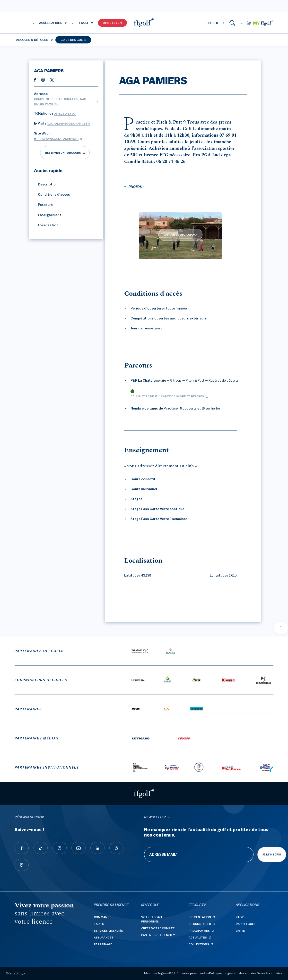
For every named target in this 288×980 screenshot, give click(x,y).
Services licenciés (108, 931)
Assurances (104, 938)
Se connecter (200, 924)
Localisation (46, 225)
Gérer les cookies (269, 973)
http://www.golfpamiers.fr (56, 139)
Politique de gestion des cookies (233, 973)
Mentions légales (156, 973)
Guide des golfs (73, 40)
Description (46, 184)
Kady (240, 917)
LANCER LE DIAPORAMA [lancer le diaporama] (180, 235)
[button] (21, 23)
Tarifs (99, 924)
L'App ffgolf (246, 924)
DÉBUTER (211, 23)
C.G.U (173, 973)
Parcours (43, 205)
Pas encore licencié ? (158, 935)
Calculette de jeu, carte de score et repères (167, 396)
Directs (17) (112, 23)
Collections (199, 944)
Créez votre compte (158, 928)
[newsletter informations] (170, 817)
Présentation (200, 917)
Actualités (198, 938)
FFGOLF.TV (85, 23)
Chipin (240, 931)
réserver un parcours (63, 153)
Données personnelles (193, 973)
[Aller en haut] (281, 628)
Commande (103, 917)
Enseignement (48, 215)
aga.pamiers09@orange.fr (68, 124)
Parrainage (103, 944)
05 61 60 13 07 (65, 114)
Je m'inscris (272, 854)
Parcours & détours (31, 40)
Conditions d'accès (52, 195)
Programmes (199, 931)
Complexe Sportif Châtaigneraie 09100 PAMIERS (60, 101)
